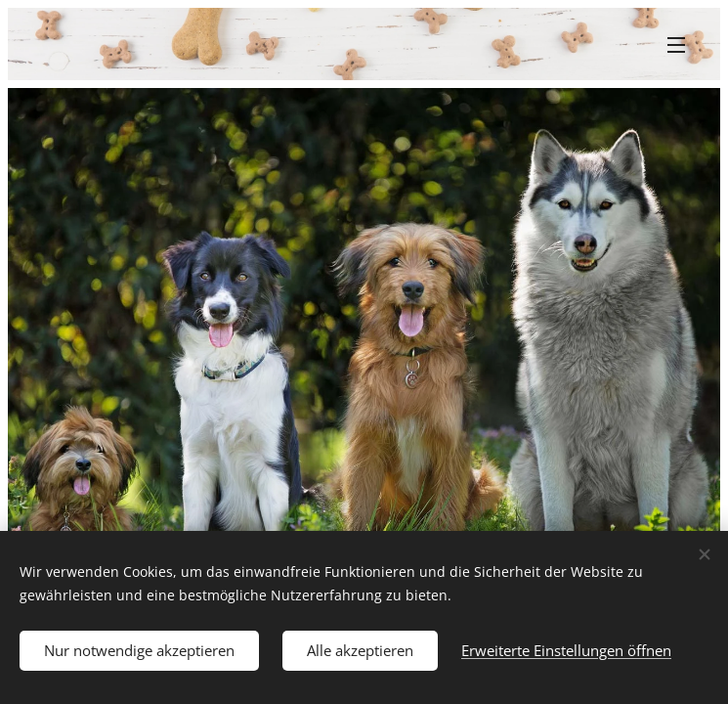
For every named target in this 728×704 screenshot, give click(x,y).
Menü (676, 45)
